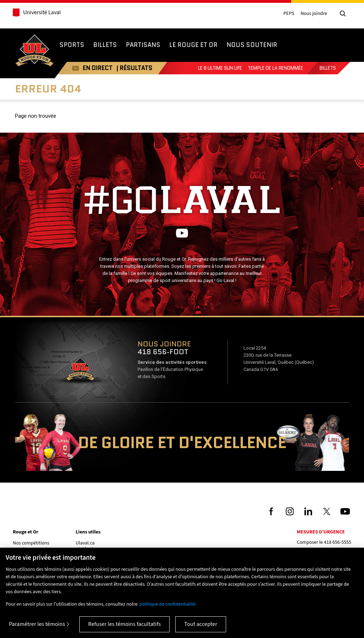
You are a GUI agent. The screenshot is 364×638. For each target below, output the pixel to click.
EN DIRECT (94, 68)
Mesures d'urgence (321, 532)
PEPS (289, 14)
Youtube (72, 68)
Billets (328, 68)
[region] (182, 593)
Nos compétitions (31, 543)
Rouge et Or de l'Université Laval (34, 51)
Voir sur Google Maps (80, 371)
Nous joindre (314, 14)
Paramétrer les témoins (37, 624)
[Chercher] (343, 14)
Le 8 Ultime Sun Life (220, 68)
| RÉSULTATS (131, 68)
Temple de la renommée (275, 68)
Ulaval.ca (85, 543)
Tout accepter (201, 624)
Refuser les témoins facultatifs (124, 624)
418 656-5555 (338, 542)
